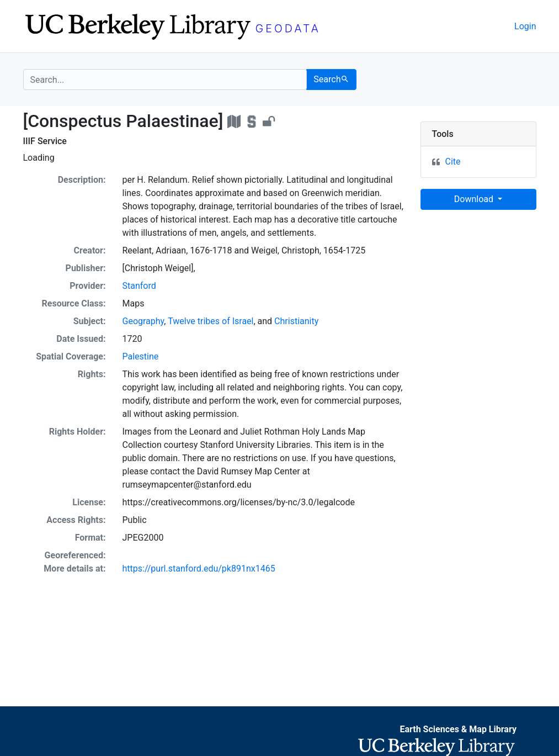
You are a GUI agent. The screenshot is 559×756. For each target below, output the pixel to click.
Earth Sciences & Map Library (458, 729)
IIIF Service (45, 141)
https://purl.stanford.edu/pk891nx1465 (199, 569)
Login (525, 26)
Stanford (139, 286)
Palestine (141, 356)
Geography (143, 321)
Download (475, 199)
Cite (453, 162)
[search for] (165, 80)
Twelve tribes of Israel (211, 321)
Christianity (296, 321)
